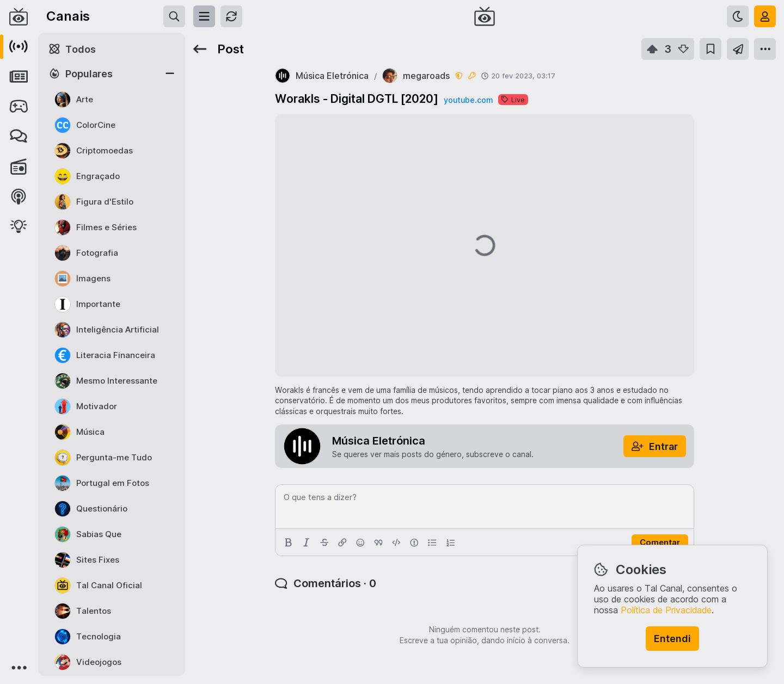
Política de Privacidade (666, 610)
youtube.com (468, 100)
